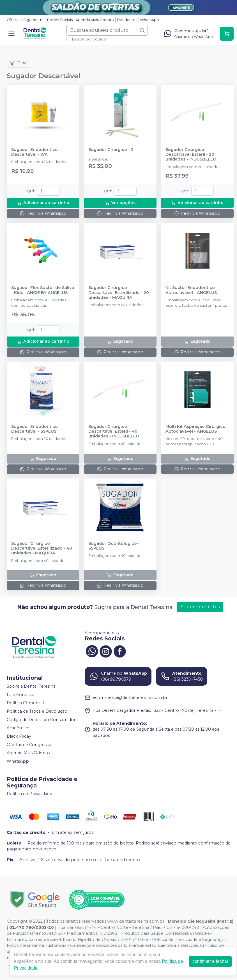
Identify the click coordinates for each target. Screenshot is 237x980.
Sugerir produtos (200, 607)
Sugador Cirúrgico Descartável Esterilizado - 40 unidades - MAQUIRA (42, 548)
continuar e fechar (210, 961)
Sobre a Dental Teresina (31, 686)
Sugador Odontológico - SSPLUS (114, 546)
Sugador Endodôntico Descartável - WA (34, 152)
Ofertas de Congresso (29, 745)
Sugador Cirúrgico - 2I (111, 150)
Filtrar (19, 63)
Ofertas (13, 20)
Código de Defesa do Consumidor (41, 720)
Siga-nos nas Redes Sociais (48, 20)
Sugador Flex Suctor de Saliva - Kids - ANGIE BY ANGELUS (43, 290)
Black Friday (19, 736)
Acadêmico (18, 728)
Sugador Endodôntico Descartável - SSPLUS (34, 429)
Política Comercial (25, 703)
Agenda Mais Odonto (95, 20)
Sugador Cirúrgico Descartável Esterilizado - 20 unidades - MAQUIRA (119, 293)
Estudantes (127, 20)
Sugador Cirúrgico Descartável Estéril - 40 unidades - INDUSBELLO (114, 432)
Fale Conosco (21, 695)
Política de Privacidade (29, 794)
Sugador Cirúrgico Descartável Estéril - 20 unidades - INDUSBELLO (191, 155)
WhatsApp (149, 20)
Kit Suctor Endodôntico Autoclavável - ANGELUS (191, 290)
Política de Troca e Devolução (37, 711)
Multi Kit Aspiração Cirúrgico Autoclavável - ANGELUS (195, 429)
